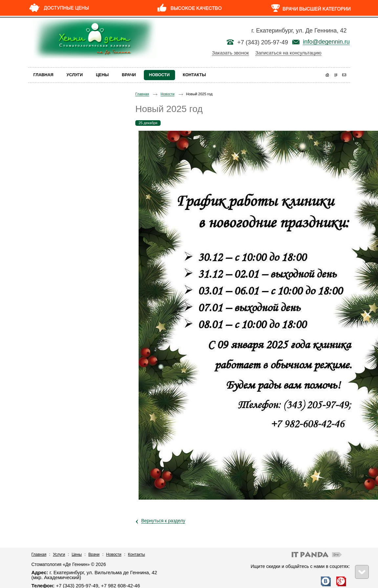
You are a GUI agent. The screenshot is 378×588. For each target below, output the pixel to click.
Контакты (137, 554)
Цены (77, 554)
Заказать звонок (230, 53)
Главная (142, 94)
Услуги (59, 554)
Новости (168, 94)
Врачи (94, 554)
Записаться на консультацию (288, 53)
